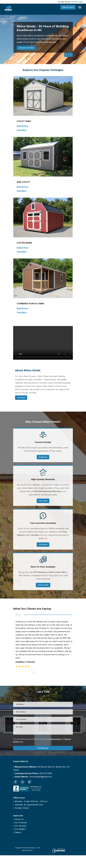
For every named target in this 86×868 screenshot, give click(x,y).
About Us (19, 819)
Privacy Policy (56, 739)
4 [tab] (45, 673)
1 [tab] (34, 673)
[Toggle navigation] (79, 7)
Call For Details (43, 585)
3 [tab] (41, 673)
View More (22, 130)
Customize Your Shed (26, 48)
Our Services (21, 826)
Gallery (18, 832)
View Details (43, 501)
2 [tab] (38, 673)
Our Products (21, 823)
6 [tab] (52, 673)
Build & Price (22, 126)
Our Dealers (20, 829)
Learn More (21, 398)
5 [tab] (48, 673)
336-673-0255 (77, 2)
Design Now (43, 457)
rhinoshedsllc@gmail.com (40, 777)
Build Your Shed (68, 7)
